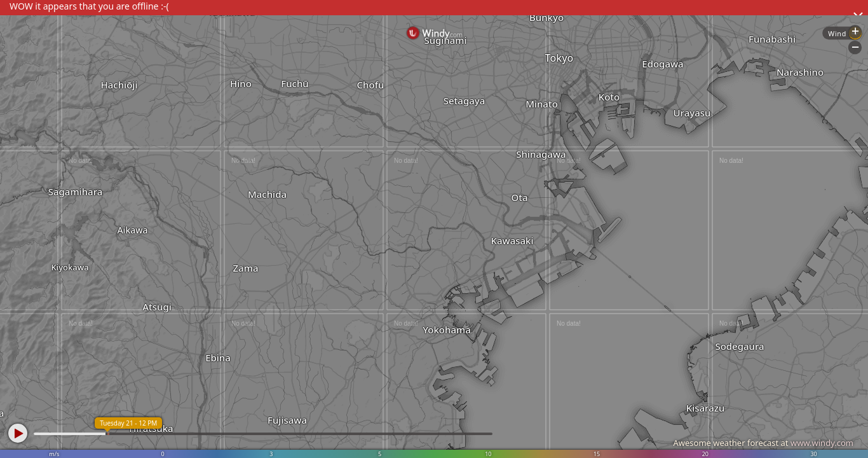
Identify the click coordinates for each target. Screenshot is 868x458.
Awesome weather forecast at (763, 443)
